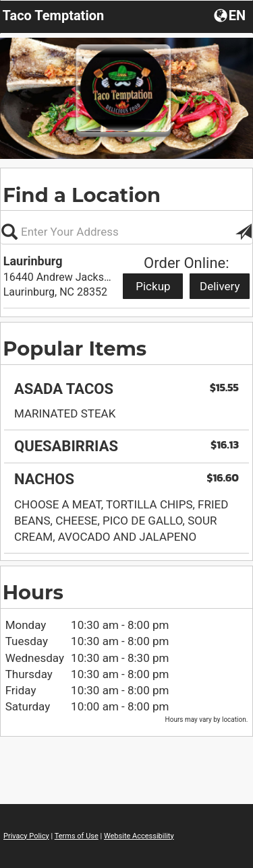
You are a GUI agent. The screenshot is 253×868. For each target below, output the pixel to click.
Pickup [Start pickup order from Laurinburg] (153, 286)
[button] (231, 15)
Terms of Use (77, 836)
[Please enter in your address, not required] (126, 232)
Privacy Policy (26, 836)
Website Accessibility (139, 836)
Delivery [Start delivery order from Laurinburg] (220, 286)
